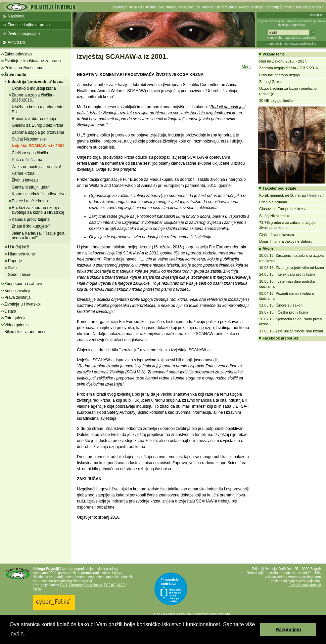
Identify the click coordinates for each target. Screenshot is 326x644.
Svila (12, 268)
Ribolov (207, 7)
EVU (64, 585)
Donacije (317, 7)
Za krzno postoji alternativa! (36, 167)
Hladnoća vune (21, 254)
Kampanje (272, 7)
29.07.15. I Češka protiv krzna (284, 312)
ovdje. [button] (18, 633)
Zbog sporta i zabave (23, 284)
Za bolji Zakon (271, 82)
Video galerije (17, 325)
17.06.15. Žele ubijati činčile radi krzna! (291, 331)
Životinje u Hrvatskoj (22, 304)
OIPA (37, 589)
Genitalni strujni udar (30, 187)
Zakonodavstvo (18, 54)
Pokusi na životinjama (24, 68)
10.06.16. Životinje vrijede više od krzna (292, 268)
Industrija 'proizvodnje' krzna (36, 82)
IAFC (121, 585)
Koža (160, 7)
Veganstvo (119, 7)
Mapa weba (275, 38)
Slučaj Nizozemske (29, 139)
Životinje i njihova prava (29, 25)
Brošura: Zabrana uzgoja (34, 119)
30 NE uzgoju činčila (276, 100)
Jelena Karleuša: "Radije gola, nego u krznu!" (39, 236)
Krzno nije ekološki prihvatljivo (39, 194)
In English (317, 15)
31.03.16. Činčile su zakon (281, 305)
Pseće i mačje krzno (30, 201)
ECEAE (110, 585)
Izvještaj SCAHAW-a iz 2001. (39, 146)
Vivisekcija (137, 7)
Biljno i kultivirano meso (25, 332)
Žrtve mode (15, 75)
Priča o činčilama (27, 160)
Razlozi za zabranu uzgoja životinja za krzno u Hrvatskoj (38, 210)
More (246, 67)
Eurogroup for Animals (85, 585)
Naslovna (16, 16)
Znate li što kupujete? (31, 226)
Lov (197, 7)
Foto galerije (15, 318)
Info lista (302, 7)
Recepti (245, 7)
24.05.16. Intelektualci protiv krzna (287, 274)
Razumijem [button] (288, 630)
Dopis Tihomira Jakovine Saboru (286, 241)
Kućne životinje (226, 7)
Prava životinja (17, 297)
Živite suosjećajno (24, 34)
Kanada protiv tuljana (31, 219)
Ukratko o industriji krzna (34, 88)
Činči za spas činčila (30, 153)
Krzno (150, 7)
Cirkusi (180, 7)
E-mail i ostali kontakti (305, 585)
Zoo (190, 7)
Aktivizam (16, 42)
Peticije (258, 7)
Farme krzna (23, 173)
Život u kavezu (25, 180)
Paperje (15, 261)
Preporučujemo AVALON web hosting (291, 44)
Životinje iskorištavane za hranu (33, 61)
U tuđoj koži (19, 247)
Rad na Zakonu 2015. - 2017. (283, 61)
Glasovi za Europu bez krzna (37, 125)
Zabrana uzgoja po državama (38, 132)
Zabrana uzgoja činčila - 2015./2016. (33, 97)
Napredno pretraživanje (300, 38)
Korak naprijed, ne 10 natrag (283, 195)
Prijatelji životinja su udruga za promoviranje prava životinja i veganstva (291, 23)
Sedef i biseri (20, 275)
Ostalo (10, 311)
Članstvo (288, 7)
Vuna (170, 7)
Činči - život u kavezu (277, 235)
